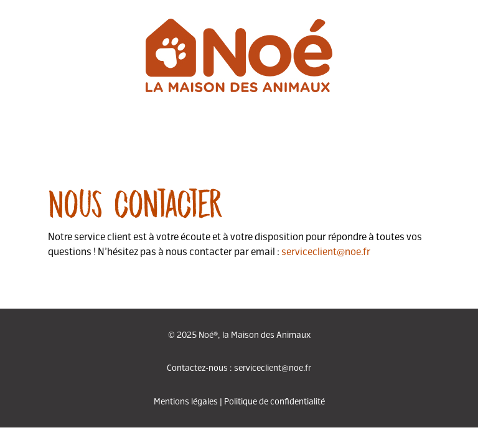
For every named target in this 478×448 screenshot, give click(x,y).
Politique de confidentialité (274, 401)
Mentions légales (186, 401)
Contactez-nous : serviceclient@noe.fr (239, 367)
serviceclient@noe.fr (326, 251)
